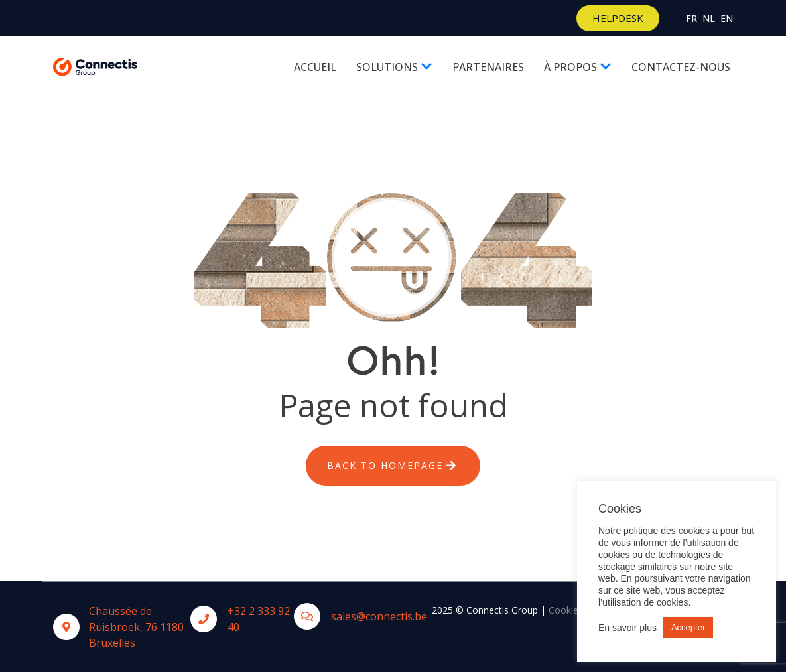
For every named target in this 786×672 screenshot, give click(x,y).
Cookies (566, 610)
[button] (618, 18)
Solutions (394, 67)
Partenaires (488, 67)
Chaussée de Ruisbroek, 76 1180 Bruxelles (136, 627)
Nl (709, 18)
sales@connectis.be (379, 616)
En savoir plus (627, 628)
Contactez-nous (681, 67)
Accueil (315, 67)
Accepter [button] (688, 627)
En (727, 18)
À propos (578, 67)
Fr (691, 18)
